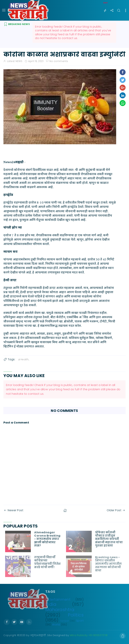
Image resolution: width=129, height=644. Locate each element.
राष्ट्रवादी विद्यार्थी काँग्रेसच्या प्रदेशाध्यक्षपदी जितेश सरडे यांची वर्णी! (47, 562)
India (51, 604)
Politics (76, 615)
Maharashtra (60, 610)
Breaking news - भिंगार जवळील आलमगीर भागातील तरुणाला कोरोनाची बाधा (108, 564)
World (56, 625)
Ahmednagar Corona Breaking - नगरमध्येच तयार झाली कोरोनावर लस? (47, 539)
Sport (80, 621)
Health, (24, 359)
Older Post (116, 510)
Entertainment (58, 600)
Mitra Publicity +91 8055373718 (89, 635)
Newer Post (13, 510)
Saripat (65, 621)
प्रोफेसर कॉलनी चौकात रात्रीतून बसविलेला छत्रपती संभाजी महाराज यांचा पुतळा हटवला (109, 539)
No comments (59, 61)
